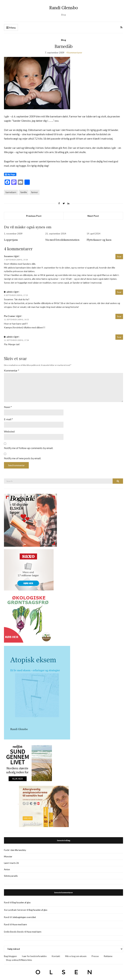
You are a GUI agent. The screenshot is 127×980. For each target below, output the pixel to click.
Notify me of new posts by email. (22, 456)
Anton (7, 868)
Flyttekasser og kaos (99, 240)
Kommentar (12, 370)
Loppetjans (11, 240)
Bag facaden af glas (21, 901)
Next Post (93, 216)
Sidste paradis (11, 874)
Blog (63, 40)
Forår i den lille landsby (15, 848)
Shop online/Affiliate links (19, 958)
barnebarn (11, 192)
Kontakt (56, 954)
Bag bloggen (10, 954)
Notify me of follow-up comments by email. (29, 446)
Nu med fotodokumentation (62, 240)
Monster (8, 855)
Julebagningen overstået (24, 915)
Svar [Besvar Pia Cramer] (119, 316)
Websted (9, 430)
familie (24, 192)
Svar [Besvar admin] (119, 292)
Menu (11, 28)
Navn (8, 406)
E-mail (8, 418)
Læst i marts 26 (11, 861)
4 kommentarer (74, 52)
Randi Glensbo (64, 8)
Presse (95, 954)
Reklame (108, 954)
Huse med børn (20, 923)
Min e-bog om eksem (76, 954)
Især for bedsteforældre (34, 954)
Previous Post (34, 216)
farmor (34, 192)
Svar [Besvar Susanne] (119, 257)
